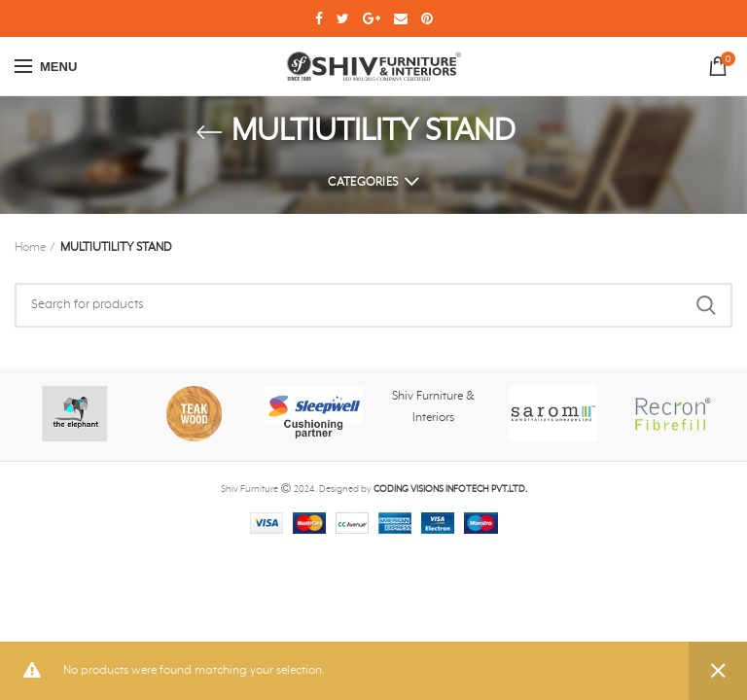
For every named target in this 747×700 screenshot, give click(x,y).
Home (30, 248)
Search (706, 305)
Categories (363, 183)
